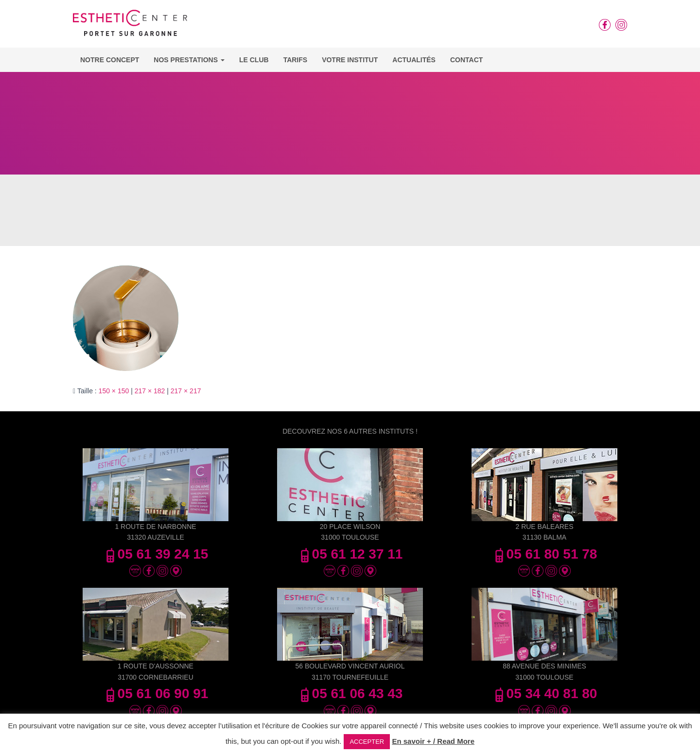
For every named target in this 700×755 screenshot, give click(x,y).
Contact (466, 60)
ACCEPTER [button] (367, 742)
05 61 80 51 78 (545, 554)
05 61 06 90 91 (156, 694)
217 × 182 (150, 391)
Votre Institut (350, 60)
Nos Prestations (189, 60)
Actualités (414, 60)
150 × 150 (114, 391)
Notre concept (110, 60)
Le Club (254, 60)
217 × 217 (186, 391)
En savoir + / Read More (433, 741)
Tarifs (296, 60)
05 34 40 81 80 (545, 694)
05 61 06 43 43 (350, 694)
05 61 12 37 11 (350, 554)
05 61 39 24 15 (156, 554)
